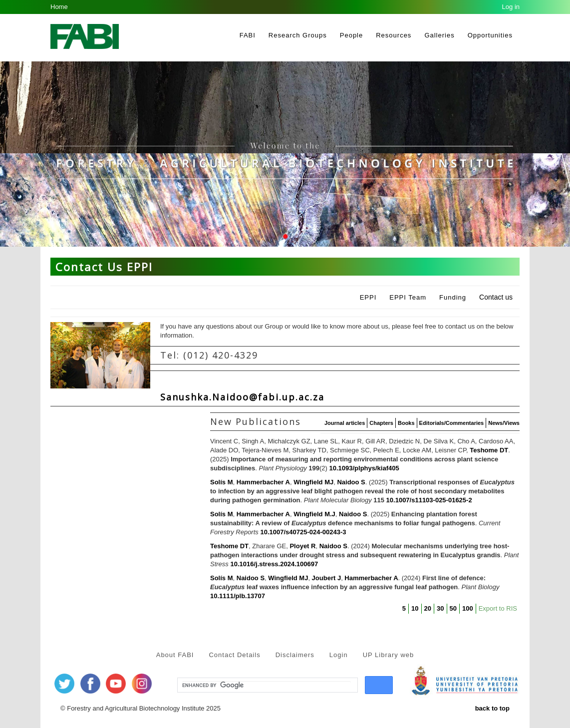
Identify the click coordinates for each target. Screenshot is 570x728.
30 (440, 608)
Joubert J (327, 578)
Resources (394, 35)
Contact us (496, 297)
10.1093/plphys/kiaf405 (364, 468)
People (351, 35)
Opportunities (490, 35)
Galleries (439, 35)
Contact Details (234, 655)
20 (428, 608)
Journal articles (345, 423)
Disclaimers (295, 655)
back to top (492, 708)
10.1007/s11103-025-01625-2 (429, 500)
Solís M (222, 482)
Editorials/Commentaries (452, 423)
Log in (511, 7)
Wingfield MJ (313, 482)
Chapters (381, 423)
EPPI (368, 297)
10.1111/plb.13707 (238, 596)
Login (339, 655)
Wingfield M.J (314, 514)
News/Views (504, 423)
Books (406, 423)
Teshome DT (489, 450)
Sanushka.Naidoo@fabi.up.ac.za (242, 397)
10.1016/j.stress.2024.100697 (274, 564)
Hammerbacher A (263, 482)
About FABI (175, 655)
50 (453, 608)
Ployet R (302, 546)
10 (415, 608)
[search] (267, 686)
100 (468, 608)
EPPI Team (408, 297)
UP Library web (389, 655)
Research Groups (298, 35)
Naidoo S (351, 482)
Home (59, 7)
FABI (248, 35)
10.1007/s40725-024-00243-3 (303, 532)
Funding (453, 297)
